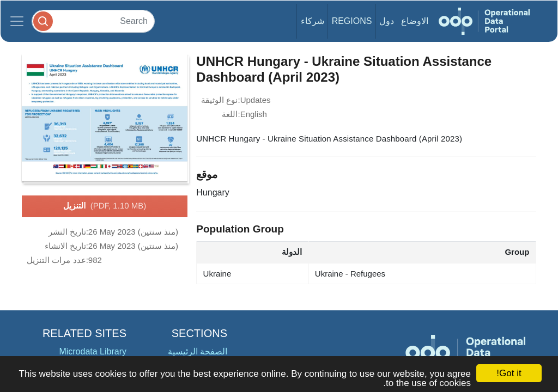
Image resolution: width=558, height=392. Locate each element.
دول (387, 21)
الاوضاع (415, 21)
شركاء (313, 21)
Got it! (509, 373)
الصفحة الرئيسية (198, 351)
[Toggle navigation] (17, 21)
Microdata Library (93, 351)
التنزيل (105, 206)
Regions (352, 21)
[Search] (93, 21)
